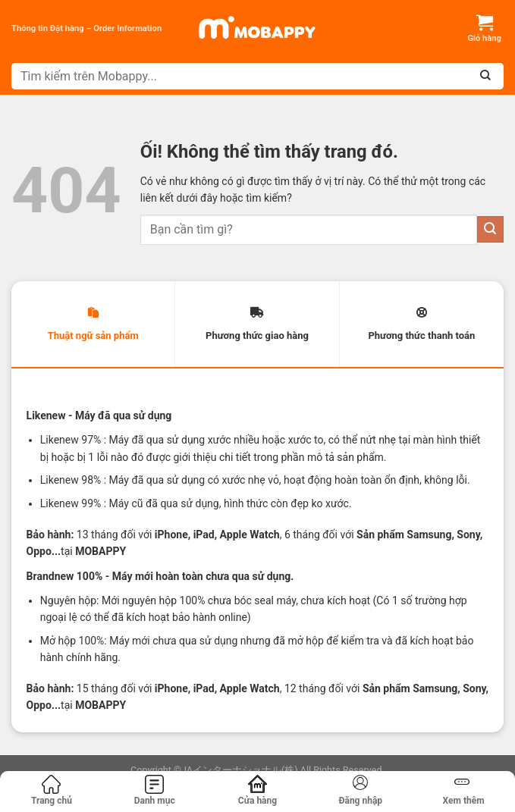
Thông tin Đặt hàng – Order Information (86, 28)
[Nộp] (490, 229)
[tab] (93, 324)
